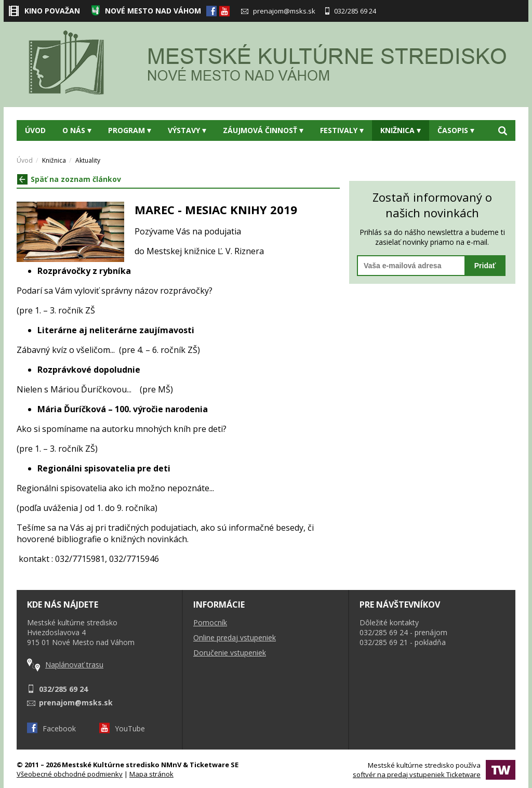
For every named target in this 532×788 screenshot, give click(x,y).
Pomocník (210, 622)
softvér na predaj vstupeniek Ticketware (417, 774)
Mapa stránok (151, 774)
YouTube (122, 728)
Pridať (485, 266)
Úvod (35, 130)
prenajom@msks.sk (278, 11)
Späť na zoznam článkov (69, 179)
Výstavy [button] (187, 130)
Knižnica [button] (401, 130)
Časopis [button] (456, 130)
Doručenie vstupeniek (230, 653)
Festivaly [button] (342, 130)
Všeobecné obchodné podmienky (70, 774)
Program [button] (130, 130)
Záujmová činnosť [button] (263, 130)
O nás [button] (77, 130)
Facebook (51, 728)
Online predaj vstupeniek (235, 638)
